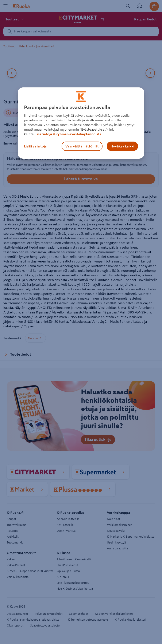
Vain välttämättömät (82, 146)
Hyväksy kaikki (122, 146)
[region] (81, 123)
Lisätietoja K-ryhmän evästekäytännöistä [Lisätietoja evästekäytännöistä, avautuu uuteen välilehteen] (68, 134)
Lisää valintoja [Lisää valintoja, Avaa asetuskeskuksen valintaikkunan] (35, 146)
